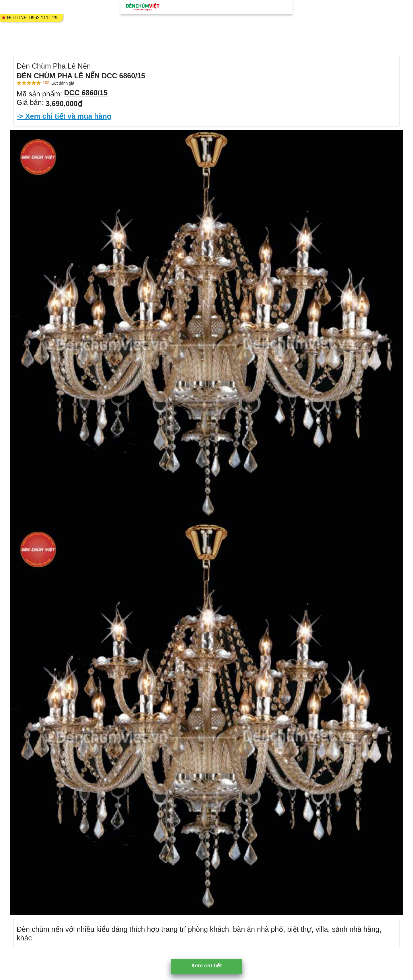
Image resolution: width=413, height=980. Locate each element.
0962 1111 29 (43, 18)
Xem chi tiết (206, 966)
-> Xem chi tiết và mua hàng (64, 116)
